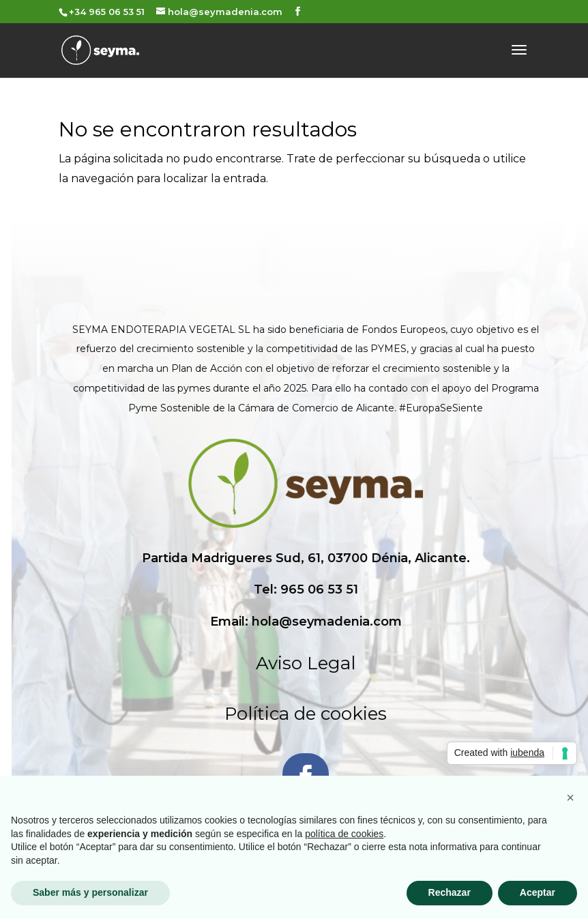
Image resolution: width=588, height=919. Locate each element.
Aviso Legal (417, 663)
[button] (570, 798)
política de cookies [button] (344, 834)
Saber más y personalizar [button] (90, 892)
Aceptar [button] (538, 892)
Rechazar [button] (450, 892)
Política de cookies (417, 714)
